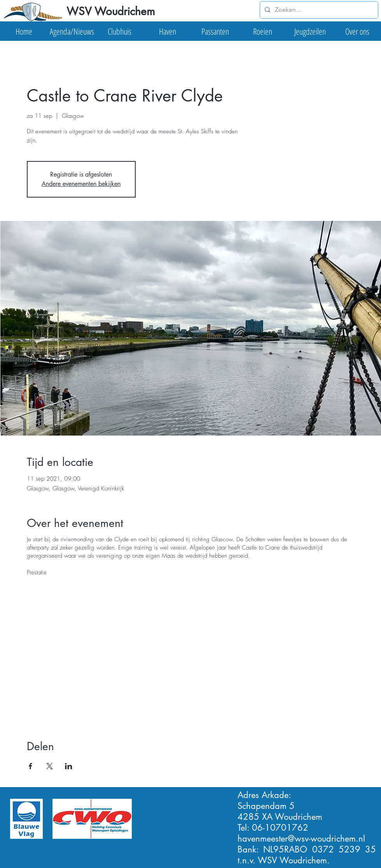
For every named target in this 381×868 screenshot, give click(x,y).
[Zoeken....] (318, 10)
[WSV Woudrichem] (110, 12)
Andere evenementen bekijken (81, 184)
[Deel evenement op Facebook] (31, 766)
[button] (72, 31)
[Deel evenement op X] (50, 766)
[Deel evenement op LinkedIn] (69, 766)
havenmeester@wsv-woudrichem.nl (301, 838)
